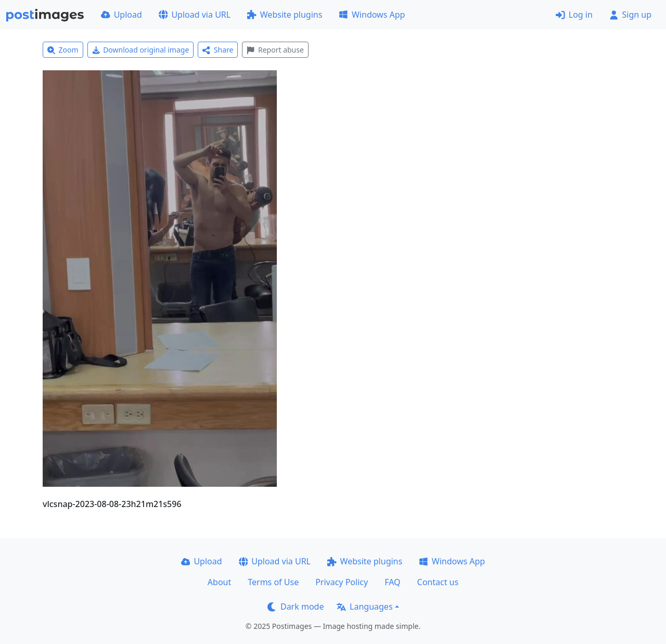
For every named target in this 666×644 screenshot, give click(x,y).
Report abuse (275, 50)
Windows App (372, 15)
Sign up (630, 15)
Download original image (141, 50)
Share (218, 50)
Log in (574, 15)
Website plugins (285, 15)
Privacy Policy (342, 582)
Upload (121, 15)
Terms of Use (273, 582)
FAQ (392, 582)
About (219, 582)
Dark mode (296, 607)
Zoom (63, 50)
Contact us (438, 582)
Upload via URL (195, 15)
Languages (364, 607)
